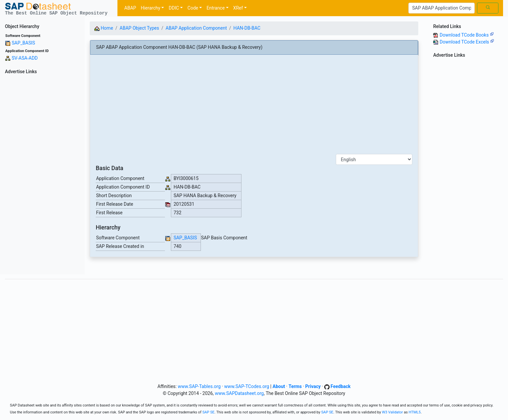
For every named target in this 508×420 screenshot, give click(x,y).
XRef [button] (238, 8)
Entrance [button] (216, 8)
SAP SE (208, 412)
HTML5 (415, 412)
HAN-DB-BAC (247, 28)
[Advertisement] (42, 175)
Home (104, 28)
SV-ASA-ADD (25, 58)
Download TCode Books (467, 35)
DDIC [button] (174, 8)
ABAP (130, 8)
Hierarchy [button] (151, 8)
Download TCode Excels (467, 42)
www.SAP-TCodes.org (247, 386)
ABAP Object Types (140, 28)
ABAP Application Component (196, 28)
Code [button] (193, 8)
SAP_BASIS (23, 43)
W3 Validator (393, 412)
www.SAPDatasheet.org (239, 393)
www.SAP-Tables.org (199, 386)
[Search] (442, 8)
